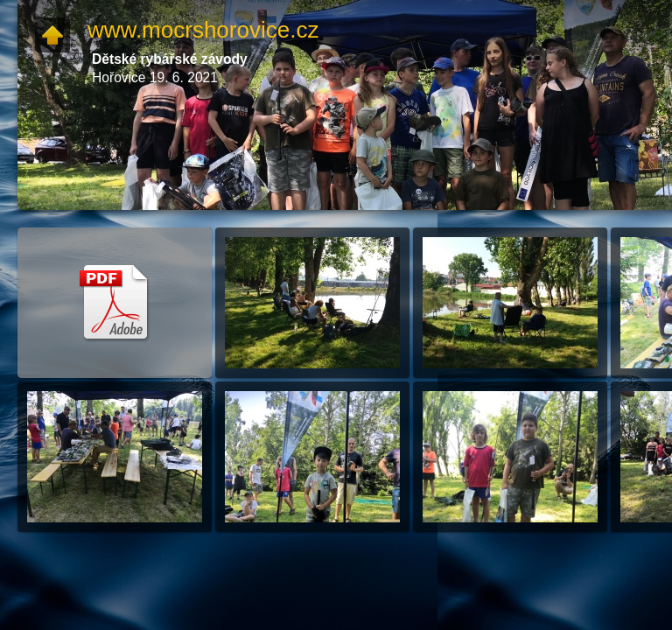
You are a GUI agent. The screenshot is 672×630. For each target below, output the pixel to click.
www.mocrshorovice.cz (203, 30)
